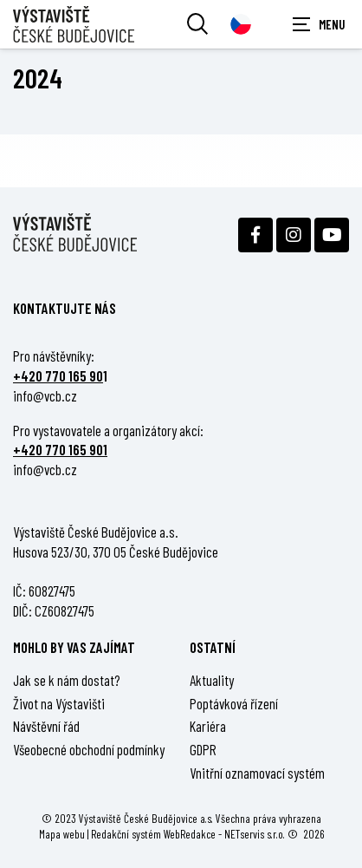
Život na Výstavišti (59, 703)
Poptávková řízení (234, 703)
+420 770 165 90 (58, 375)
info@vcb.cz (45, 395)
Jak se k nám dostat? (67, 680)
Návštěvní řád (46, 726)
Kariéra (208, 726)
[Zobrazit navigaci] (319, 24)
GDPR (203, 749)
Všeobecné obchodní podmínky (89, 749)
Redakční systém (126, 834)
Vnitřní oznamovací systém (257, 773)
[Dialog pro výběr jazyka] (241, 24)
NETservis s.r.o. (255, 834)
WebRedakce (190, 834)
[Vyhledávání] (197, 24)
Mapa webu (62, 834)
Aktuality (212, 680)
